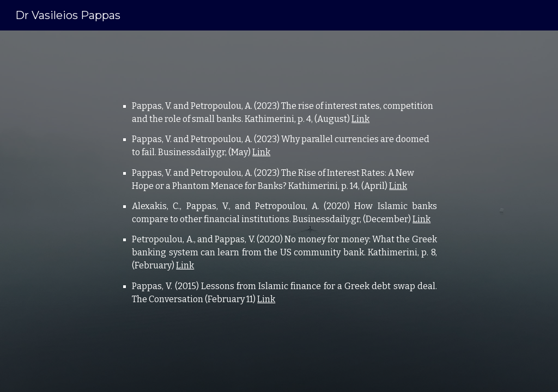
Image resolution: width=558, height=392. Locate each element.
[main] (279, 211)
